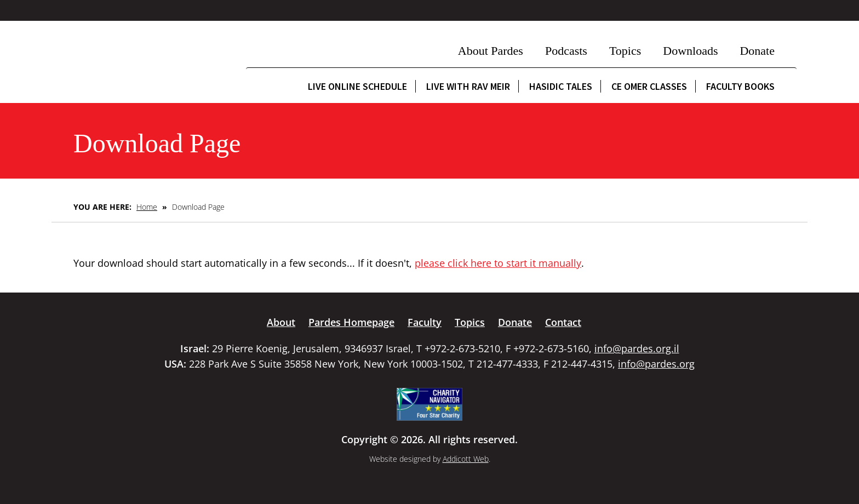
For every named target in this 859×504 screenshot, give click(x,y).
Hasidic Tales (561, 86)
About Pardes (491, 51)
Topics (625, 51)
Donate (757, 51)
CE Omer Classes (649, 86)
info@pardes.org (656, 364)
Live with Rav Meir (468, 86)
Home (147, 207)
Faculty (425, 322)
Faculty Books (740, 86)
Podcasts (566, 51)
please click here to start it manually (498, 263)
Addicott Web (466, 459)
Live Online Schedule (357, 86)
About (281, 322)
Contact (563, 322)
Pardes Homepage (351, 322)
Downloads (690, 51)
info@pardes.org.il (637, 348)
